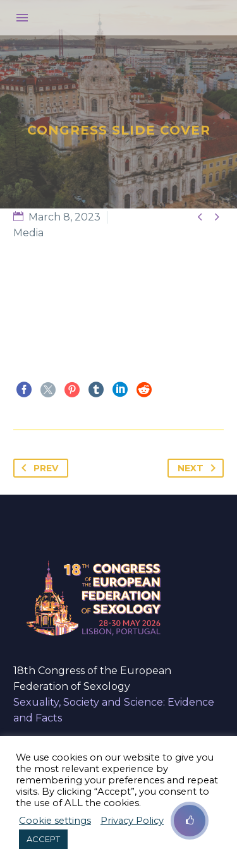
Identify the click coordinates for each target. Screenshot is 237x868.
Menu (22, 18)
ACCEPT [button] (43, 839)
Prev (37, 468)
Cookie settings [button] (55, 821)
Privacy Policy (132, 821)
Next (199, 468)
